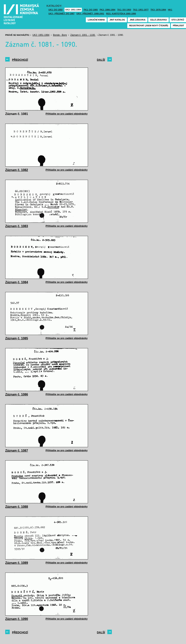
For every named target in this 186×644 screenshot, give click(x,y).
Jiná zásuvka (137, 20)
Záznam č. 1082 (17, 170)
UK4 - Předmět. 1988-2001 (90, 14)
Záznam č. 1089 (17, 563)
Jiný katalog (117, 20)
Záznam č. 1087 (17, 451)
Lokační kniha (96, 20)
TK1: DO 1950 (124, 10)
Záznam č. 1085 (17, 338)
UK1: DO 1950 (56, 10)
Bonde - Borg (60, 35)
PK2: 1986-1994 (107, 10)
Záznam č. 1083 (17, 226)
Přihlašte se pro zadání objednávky (67, 114)
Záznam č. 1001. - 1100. (83, 35)
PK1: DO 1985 (91, 10)
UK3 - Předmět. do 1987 (61, 14)
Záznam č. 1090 (17, 619)
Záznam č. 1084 (17, 282)
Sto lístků (178, 20)
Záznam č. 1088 (17, 507)
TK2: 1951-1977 (141, 10)
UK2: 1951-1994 (73, 10)
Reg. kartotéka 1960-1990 (121, 14)
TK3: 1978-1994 (158, 10)
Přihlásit (178, 26)
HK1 (170, 10)
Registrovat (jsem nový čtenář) (149, 26)
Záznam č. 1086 (17, 394)
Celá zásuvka (158, 20)
